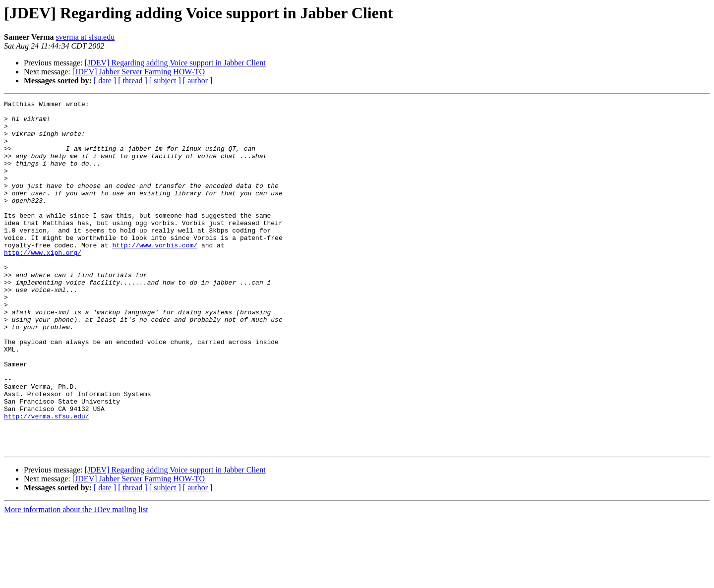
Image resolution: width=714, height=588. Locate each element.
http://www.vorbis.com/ (155, 275)
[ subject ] (165, 81)
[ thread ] (133, 81)
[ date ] (105, 81)
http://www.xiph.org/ (43, 284)
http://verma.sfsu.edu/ (47, 480)
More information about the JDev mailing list (76, 579)
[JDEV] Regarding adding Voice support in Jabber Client (175, 63)
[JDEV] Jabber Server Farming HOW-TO (139, 72)
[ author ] (198, 81)
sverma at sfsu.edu (86, 37)
